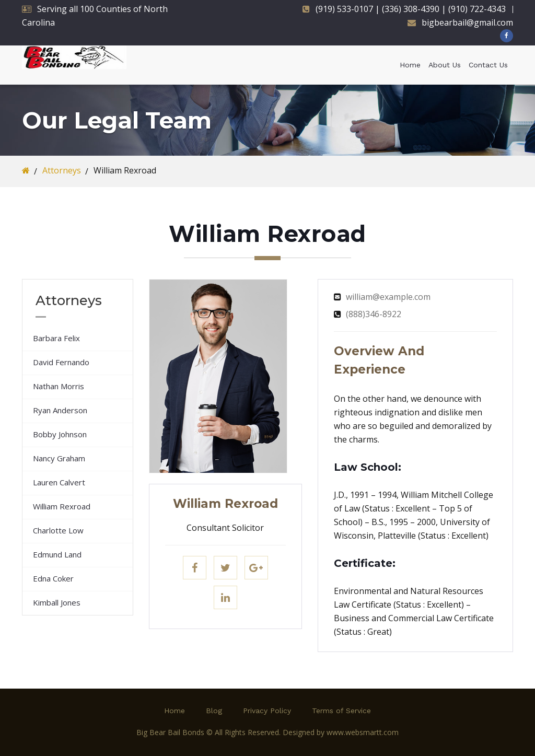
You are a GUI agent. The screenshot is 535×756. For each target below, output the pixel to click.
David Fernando (61, 362)
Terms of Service (341, 711)
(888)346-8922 (374, 314)
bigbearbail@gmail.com (467, 22)
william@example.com (388, 297)
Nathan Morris (59, 386)
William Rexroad (62, 506)
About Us (445, 65)
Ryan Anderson (60, 410)
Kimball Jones (57, 602)
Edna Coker (53, 578)
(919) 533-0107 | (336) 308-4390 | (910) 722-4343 (411, 9)
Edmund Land (57, 554)
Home (410, 65)
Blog (214, 711)
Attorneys (62, 170)
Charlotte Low (58, 530)
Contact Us (488, 65)
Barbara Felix (56, 338)
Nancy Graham (59, 458)
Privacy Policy (267, 711)
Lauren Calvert (59, 482)
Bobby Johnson (60, 434)
